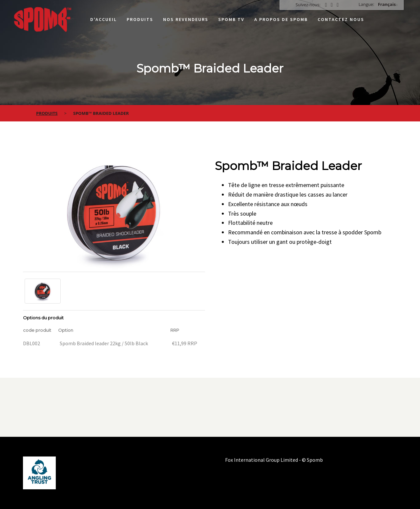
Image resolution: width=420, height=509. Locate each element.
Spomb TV (231, 19)
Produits (140, 19)
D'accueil (104, 19)
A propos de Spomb (281, 19)
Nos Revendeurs (186, 19)
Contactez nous (341, 19)
